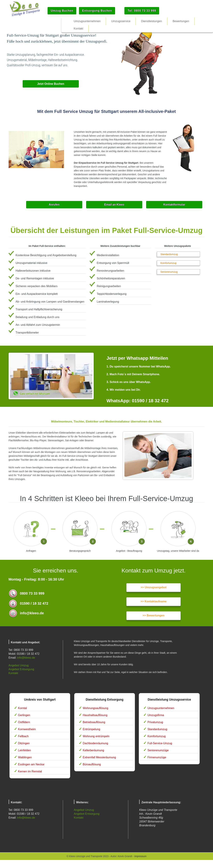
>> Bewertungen (154, 615)
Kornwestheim (27, 729)
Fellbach (23, 736)
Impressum (140, 856)
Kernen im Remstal (30, 771)
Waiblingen (25, 757)
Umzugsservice (121, 21)
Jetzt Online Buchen (51, 84)
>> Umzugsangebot (154, 587)
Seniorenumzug (169, 272)
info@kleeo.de (26, 658)
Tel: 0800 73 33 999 (142, 11)
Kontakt (13, 673)
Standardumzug (169, 254)
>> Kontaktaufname (154, 601)
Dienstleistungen (151, 21)
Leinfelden (25, 750)
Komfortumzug (169, 263)
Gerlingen (24, 715)
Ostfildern (24, 722)
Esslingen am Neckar (31, 764)
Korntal (23, 708)
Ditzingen (24, 743)
